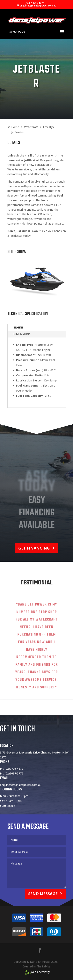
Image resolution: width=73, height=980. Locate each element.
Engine (18, 327)
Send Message (43, 903)
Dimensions (22, 334)
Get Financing (34, 548)
